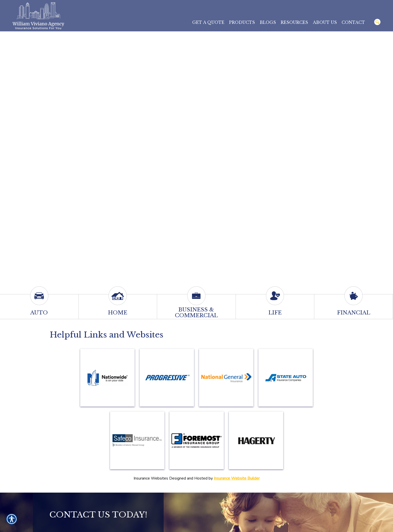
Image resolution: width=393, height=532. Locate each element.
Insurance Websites (151, 478)
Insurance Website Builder (237, 478)
